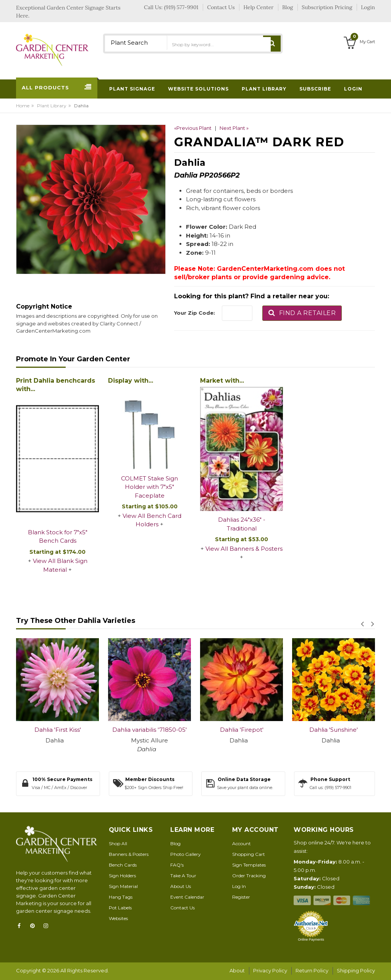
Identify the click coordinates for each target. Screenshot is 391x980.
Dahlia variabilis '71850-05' (149, 730)
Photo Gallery (186, 854)
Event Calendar (187, 897)
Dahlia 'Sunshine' (334, 730)
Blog (175, 843)
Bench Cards (123, 865)
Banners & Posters (129, 854)
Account (242, 843)
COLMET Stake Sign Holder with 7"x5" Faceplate (149, 487)
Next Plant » (234, 128)
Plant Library (52, 106)
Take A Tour (183, 876)
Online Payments (311, 940)
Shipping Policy (356, 970)
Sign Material (123, 886)
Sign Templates (249, 865)
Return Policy (312, 970)
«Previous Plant (193, 128)
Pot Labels (120, 908)
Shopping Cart (249, 854)
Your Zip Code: (195, 313)
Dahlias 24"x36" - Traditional (242, 524)
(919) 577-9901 (181, 7)
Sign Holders (122, 876)
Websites (118, 918)
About (237, 970)
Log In (239, 886)
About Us (181, 886)
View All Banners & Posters (244, 549)
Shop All (118, 843)
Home (23, 106)
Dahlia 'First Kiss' (58, 730)
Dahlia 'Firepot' (242, 730)
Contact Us (183, 908)
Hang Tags (121, 897)
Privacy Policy (270, 970)
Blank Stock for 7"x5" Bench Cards (58, 537)
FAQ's (177, 865)
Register (241, 897)
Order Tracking (249, 876)
